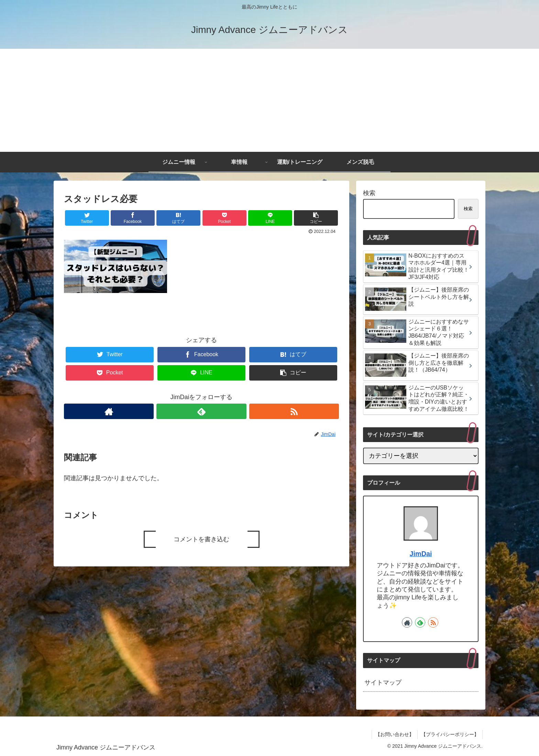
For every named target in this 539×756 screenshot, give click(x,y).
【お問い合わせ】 (395, 734)
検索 (369, 193)
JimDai (421, 554)
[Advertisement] (269, 100)
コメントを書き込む (201, 539)
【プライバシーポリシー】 (450, 734)
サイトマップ (383, 682)
